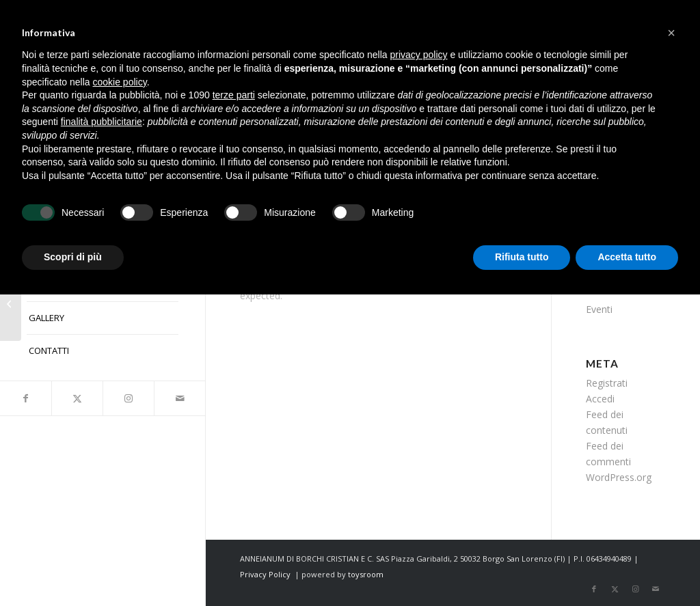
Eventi (599, 309)
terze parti (234, 95)
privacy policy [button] (419, 55)
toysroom (366, 574)
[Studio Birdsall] (11, 303)
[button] (671, 33)
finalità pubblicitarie (102, 122)
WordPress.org (619, 477)
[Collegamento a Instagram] (128, 398)
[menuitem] (103, 318)
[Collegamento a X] (77, 398)
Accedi (600, 399)
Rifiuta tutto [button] (522, 257)
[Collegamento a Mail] (179, 398)
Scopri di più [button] (73, 257)
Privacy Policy (265, 574)
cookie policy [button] (120, 82)
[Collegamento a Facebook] (26, 398)
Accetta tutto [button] (627, 257)
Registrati (607, 383)
